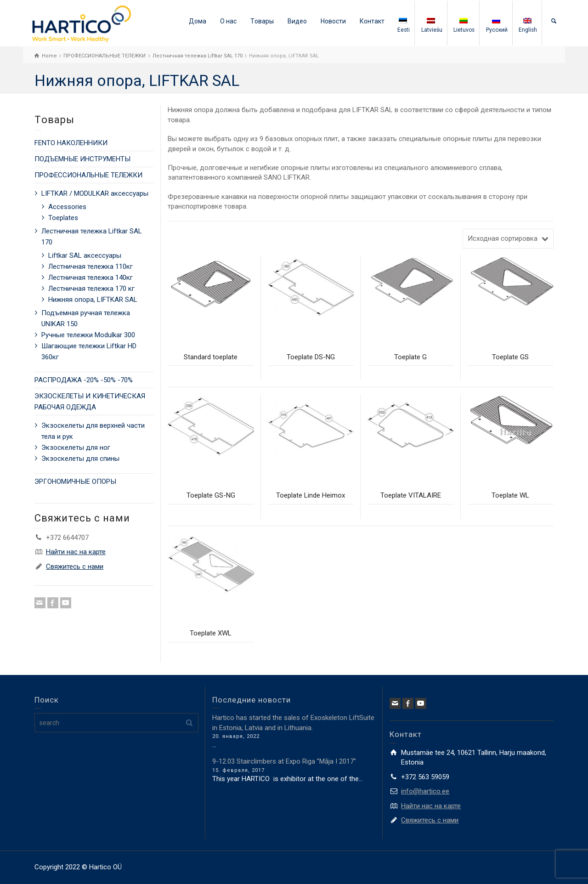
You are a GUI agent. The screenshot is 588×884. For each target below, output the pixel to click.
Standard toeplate (211, 357)
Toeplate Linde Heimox (311, 495)
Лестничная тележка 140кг (90, 278)
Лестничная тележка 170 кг (91, 289)
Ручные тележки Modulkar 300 (88, 335)
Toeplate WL (510, 495)
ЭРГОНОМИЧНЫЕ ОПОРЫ (75, 482)
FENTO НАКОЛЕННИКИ (71, 143)
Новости (333, 21)
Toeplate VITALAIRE (411, 495)
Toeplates (63, 218)
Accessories (67, 207)
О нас (228, 21)
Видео (297, 21)
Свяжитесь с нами (75, 567)
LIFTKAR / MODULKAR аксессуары (95, 193)
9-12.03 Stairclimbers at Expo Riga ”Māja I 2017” (284, 761)
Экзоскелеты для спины (80, 459)
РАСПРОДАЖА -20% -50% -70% (84, 380)
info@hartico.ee (425, 791)
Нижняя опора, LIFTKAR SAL (93, 300)
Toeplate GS (510, 357)
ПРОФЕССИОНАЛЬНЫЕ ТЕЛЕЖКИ (88, 175)
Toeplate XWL (211, 633)
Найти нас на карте (76, 552)
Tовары (262, 21)
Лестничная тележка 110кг (90, 266)
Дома (198, 21)
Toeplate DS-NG (311, 357)
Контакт (372, 21)
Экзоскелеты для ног (76, 448)
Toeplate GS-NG (211, 495)
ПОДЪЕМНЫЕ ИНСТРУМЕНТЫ (82, 159)
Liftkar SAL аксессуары (85, 255)
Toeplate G (410, 357)
